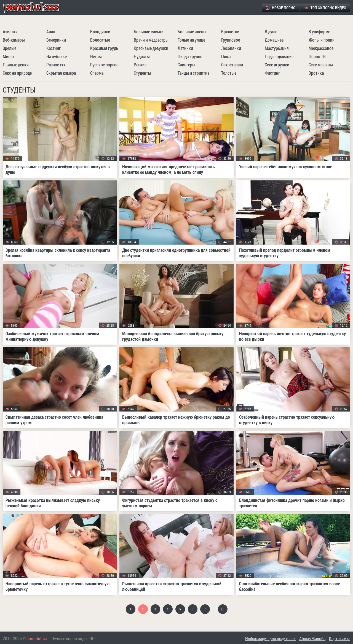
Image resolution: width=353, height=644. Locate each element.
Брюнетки (230, 32)
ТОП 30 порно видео (325, 8)
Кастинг (54, 48)
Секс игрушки (277, 65)
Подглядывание (279, 56)
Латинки (185, 48)
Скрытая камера (61, 73)
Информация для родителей (270, 638)
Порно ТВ (317, 56)
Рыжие (140, 65)
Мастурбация (277, 48)
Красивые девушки (151, 48)
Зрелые (10, 48)
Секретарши (232, 65)
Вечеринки (56, 40)
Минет (9, 56)
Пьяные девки (16, 65)
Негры (96, 56)
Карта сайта (340, 638)
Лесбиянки (231, 48)
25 (223, 609)
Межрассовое (321, 48)
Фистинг (272, 73)
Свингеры (186, 65)
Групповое (231, 40)
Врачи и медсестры (151, 40)
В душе (271, 32)
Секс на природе (17, 73)
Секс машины (321, 65)
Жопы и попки (322, 40)
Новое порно (281, 8)
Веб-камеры (14, 40)
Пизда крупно (190, 56)
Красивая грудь (104, 48)
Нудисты (142, 56)
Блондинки (100, 32)
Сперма (97, 73)
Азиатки (10, 32)
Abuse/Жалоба (312, 638)
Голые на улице (191, 40)
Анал (51, 32)
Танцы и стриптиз (193, 73)
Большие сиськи (149, 32)
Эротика (316, 73)
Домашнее (274, 40)
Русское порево (104, 65)
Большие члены (192, 32)
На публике (57, 56)
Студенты (142, 73)
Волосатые (100, 40)
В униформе (319, 32)
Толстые (229, 73)
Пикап (227, 56)
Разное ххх (56, 65)
